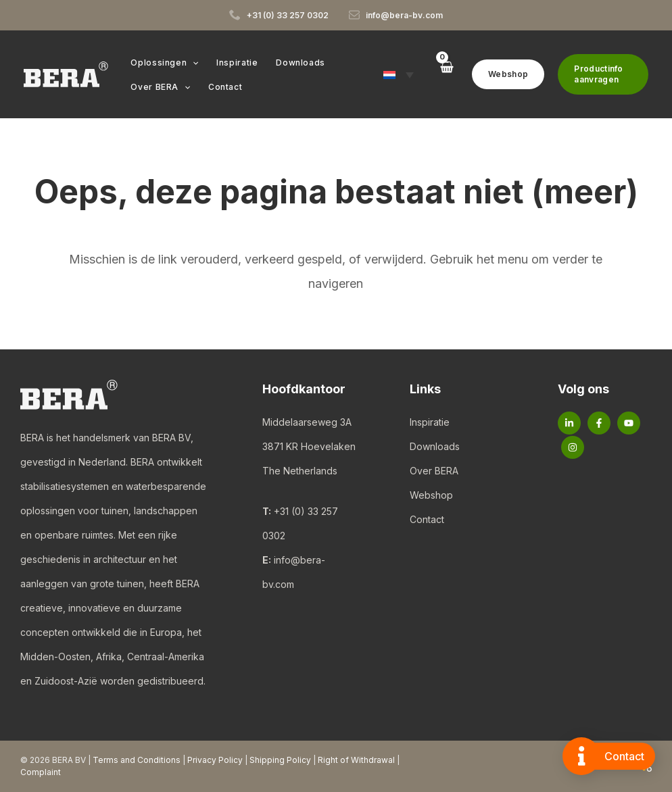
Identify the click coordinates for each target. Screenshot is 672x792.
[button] (192, 63)
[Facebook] (599, 423)
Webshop (431, 495)
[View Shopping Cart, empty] (444, 74)
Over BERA (434, 471)
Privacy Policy (215, 760)
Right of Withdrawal (356, 760)
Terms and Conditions (137, 760)
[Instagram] (573, 447)
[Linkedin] (569, 423)
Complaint (41, 772)
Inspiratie (430, 422)
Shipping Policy (280, 760)
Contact (427, 519)
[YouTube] (629, 423)
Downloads (435, 446)
